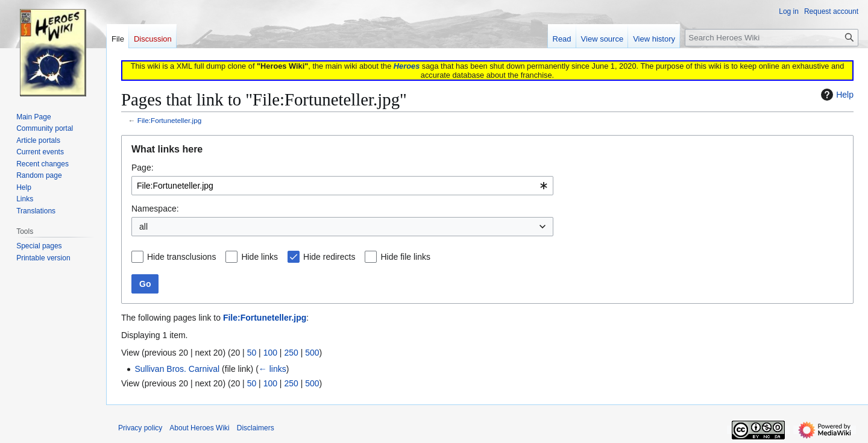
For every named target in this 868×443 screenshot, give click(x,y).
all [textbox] (143, 227)
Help (836, 95)
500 (312, 353)
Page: (143, 168)
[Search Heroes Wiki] (772, 38)
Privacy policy (140, 428)
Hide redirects (329, 257)
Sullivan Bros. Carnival (177, 369)
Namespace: (155, 209)
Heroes (407, 66)
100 (270, 353)
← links (272, 369)
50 (252, 353)
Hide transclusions (181, 257)
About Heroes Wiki (199, 428)
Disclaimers (256, 428)
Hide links (259, 257)
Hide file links (405, 257)
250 (291, 353)
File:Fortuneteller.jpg (169, 120)
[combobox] (342, 186)
